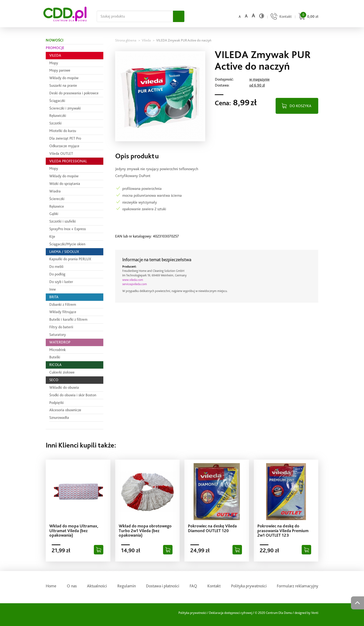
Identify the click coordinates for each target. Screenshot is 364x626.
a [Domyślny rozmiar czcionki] (240, 17)
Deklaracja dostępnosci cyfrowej (231, 613)
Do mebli (56, 267)
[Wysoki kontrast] (262, 16)
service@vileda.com (135, 284)
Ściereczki (57, 199)
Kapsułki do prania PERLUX (70, 259)
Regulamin (127, 586)
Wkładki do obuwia (64, 387)
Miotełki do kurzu (63, 131)
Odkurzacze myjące (64, 146)
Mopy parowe (60, 70)
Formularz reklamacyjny (298, 586)
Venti (315, 613)
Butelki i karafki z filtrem (68, 319)
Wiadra (55, 191)
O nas (72, 586)
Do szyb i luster (61, 282)
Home (51, 586)
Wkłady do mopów (64, 78)
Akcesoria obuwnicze (65, 410)
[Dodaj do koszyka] (99, 550)
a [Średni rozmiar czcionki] (246, 16)
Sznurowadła (59, 418)
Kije (52, 236)
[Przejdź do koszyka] (308, 17)
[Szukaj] (179, 16)
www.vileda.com (133, 280)
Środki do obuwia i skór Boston (73, 395)
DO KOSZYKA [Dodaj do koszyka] (300, 106)
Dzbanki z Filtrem (63, 304)
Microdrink (57, 350)
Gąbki (54, 214)
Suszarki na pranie (63, 85)
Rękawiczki (58, 116)
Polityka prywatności (249, 586)
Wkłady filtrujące (63, 312)
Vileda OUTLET (61, 153)
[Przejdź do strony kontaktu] (281, 17)
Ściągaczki (57, 101)
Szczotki (55, 123)
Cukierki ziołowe (62, 372)
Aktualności (97, 586)
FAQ (193, 586)
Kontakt (214, 586)
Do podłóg (57, 274)
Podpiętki (57, 403)
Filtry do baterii (61, 327)
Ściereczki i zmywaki (65, 108)
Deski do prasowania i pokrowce (74, 93)
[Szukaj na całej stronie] (135, 16)
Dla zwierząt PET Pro (65, 138)
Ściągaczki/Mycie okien (67, 244)
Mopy (54, 63)
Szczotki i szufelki (63, 221)
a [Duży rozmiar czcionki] (253, 16)
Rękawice (57, 206)
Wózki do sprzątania (65, 184)
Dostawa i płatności (163, 586)
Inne (53, 289)
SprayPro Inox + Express (68, 229)
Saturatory (58, 335)
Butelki (55, 357)
